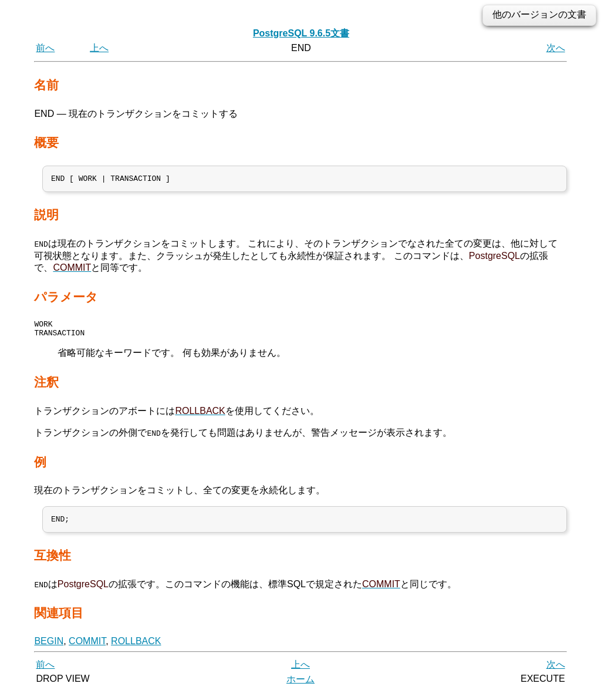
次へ (556, 48)
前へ (45, 48)
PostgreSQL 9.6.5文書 (301, 33)
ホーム (300, 687)
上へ (99, 48)
